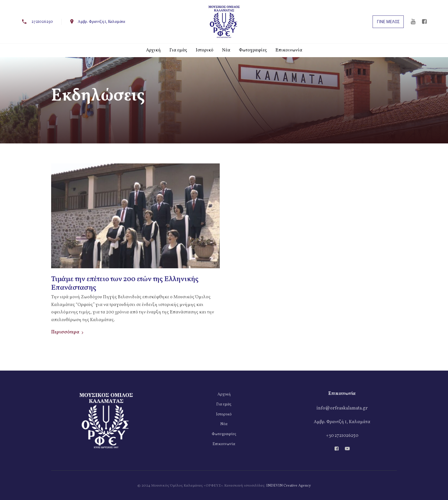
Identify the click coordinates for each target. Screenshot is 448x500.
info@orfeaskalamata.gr (342, 408)
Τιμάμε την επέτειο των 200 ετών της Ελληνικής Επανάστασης (125, 284)
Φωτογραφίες (224, 434)
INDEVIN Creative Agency (289, 486)
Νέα (224, 424)
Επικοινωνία (224, 444)
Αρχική (224, 394)
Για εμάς (224, 404)
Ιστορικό (224, 414)
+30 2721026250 (342, 436)
